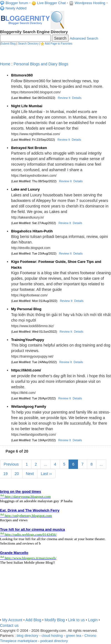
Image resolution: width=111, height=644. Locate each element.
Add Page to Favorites (59, 44)
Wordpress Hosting (90, 3)
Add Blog (33, 620)
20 (17, 474)
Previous (11, 464)
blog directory (27, 636)
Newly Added (16, 8)
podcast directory (54, 641)
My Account (12, 620)
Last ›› (46, 474)
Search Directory (28, 44)
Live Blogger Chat (51, 3)
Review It (64, 98)
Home (5, 64)
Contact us (9, 625)
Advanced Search (84, 38)
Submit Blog (8, 44)
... (46, 464)
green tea (74, 636)
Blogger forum (17, 3)
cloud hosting (52, 636)
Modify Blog (55, 620)
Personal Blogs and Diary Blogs (41, 64)
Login (93, 620)
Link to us (77, 620)
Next (30, 474)
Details (77, 98)
